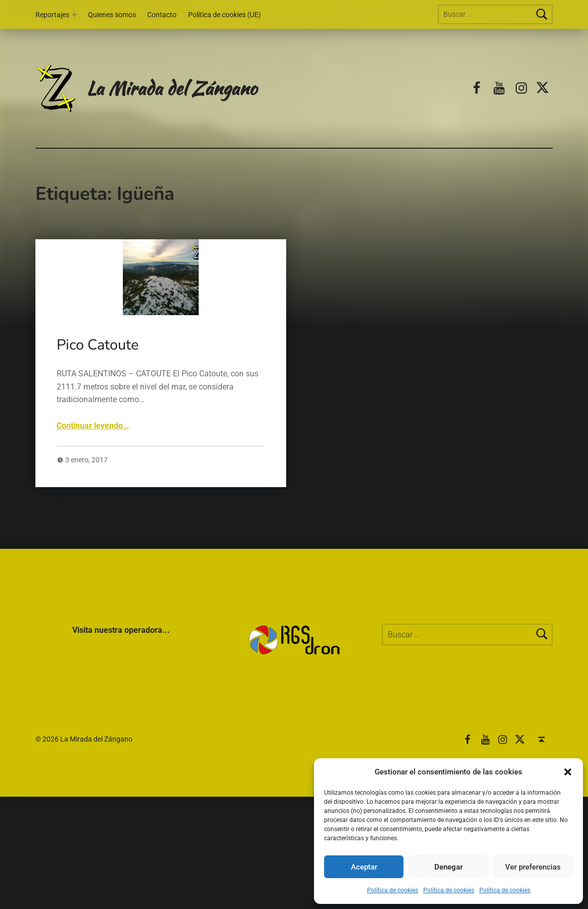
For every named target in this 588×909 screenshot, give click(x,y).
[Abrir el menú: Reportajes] (74, 15)
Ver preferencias (533, 867)
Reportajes (52, 15)
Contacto (162, 15)
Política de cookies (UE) (224, 15)
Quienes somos (112, 15)
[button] (568, 772)
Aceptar (364, 867)
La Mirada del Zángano (172, 88)
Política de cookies (393, 890)
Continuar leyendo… (93, 426)
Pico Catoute (98, 345)
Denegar (448, 867)
